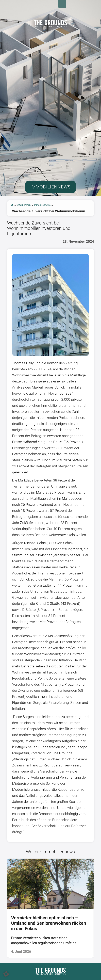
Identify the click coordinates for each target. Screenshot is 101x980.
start (13, 222)
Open (95, 6)
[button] (6, 974)
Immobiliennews (56, 222)
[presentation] (4, 926)
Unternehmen (29, 222)
